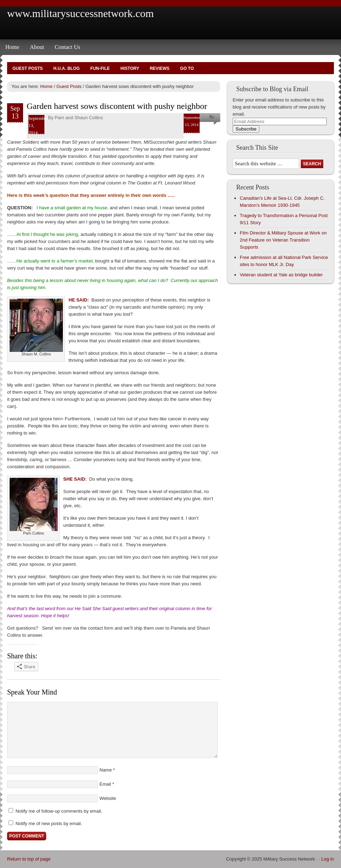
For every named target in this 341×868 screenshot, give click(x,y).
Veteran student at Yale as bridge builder (281, 275)
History (130, 68)
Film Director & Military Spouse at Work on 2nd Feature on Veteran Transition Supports (283, 240)
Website (108, 798)
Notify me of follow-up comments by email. (59, 811)
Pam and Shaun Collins (79, 118)
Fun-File (100, 68)
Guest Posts (28, 68)
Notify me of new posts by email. (49, 823)
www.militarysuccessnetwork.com (80, 13)
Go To (187, 68)
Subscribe (246, 129)
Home (12, 47)
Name (106, 770)
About (37, 47)
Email (105, 784)
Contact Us (67, 47)
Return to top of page (29, 859)
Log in (328, 859)
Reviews (160, 68)
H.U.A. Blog (66, 68)
